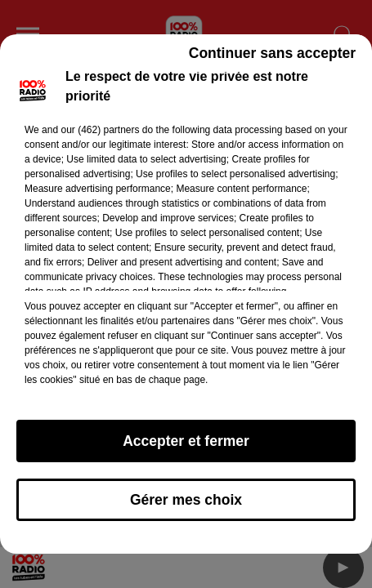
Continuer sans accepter (272, 60)
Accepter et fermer (186, 448)
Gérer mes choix (186, 507)
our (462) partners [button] (100, 137)
